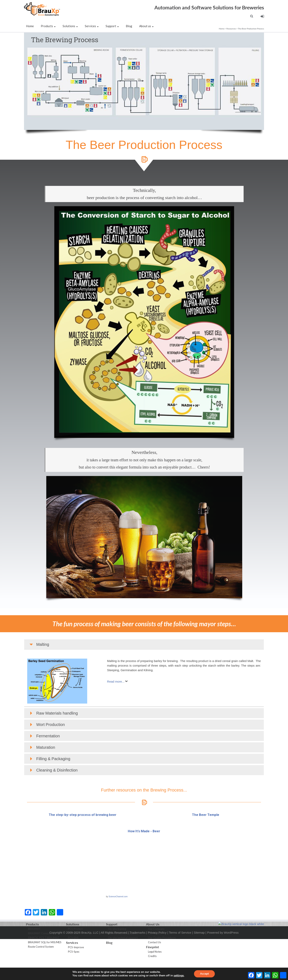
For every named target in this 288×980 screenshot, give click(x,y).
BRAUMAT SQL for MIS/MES (45, 964)
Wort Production (50, 746)
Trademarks (137, 950)
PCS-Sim (73, 955)
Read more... (116, 703)
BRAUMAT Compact (40, 955)
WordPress (231, 950)
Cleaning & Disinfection (57, 792)
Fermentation (48, 758)
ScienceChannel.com (118, 918)
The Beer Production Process (251, 29)
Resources (231, 29)
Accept (204, 974)
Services (92, 26)
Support (112, 26)
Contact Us (154, 964)
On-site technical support (123, 959)
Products (48, 26)
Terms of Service (180, 950)
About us (146, 26)
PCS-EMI (73, 959)
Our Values (154, 955)
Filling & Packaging (53, 780)
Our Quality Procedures (162, 959)
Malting (43, 666)
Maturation (46, 769)
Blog (129, 26)
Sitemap (199, 950)
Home (30, 26)
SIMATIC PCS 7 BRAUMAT (44, 959)
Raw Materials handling (57, 735)
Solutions (70, 26)
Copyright (56, 950)
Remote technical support (123, 955)
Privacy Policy (157, 950)
